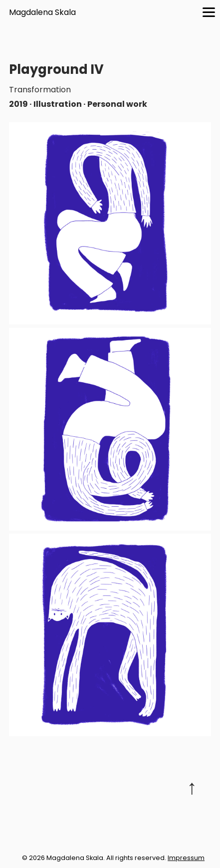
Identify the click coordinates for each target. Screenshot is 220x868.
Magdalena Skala (42, 12)
